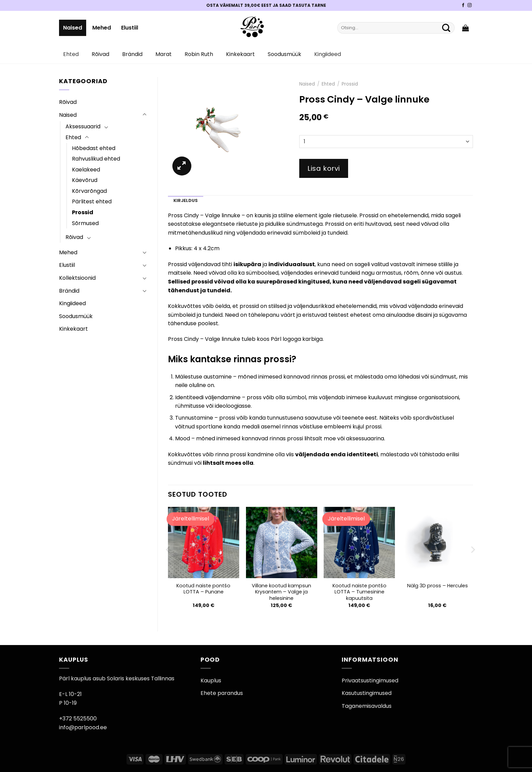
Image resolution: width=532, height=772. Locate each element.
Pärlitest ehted (92, 201)
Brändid (132, 54)
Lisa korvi (324, 168)
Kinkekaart (240, 54)
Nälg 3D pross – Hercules (438, 586)
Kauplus (211, 681)
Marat (164, 54)
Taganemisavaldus (367, 706)
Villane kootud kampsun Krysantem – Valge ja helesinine (281, 592)
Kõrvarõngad (89, 191)
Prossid (83, 212)
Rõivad (100, 54)
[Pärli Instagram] (470, 5)
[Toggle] (145, 115)
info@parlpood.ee (83, 727)
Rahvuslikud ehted (96, 159)
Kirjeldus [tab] (186, 200)
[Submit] (446, 28)
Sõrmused (85, 223)
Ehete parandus (222, 693)
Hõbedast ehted (94, 148)
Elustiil (130, 28)
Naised (73, 28)
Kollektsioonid (77, 278)
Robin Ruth (199, 54)
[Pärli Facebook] (463, 5)
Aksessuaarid (83, 126)
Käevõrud (85, 180)
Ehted (71, 54)
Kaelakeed (86, 170)
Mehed (102, 28)
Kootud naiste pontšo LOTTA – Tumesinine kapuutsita (359, 592)
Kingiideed (328, 54)
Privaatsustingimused (370, 681)
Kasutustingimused (367, 693)
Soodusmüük (284, 54)
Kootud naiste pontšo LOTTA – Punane (203, 589)
